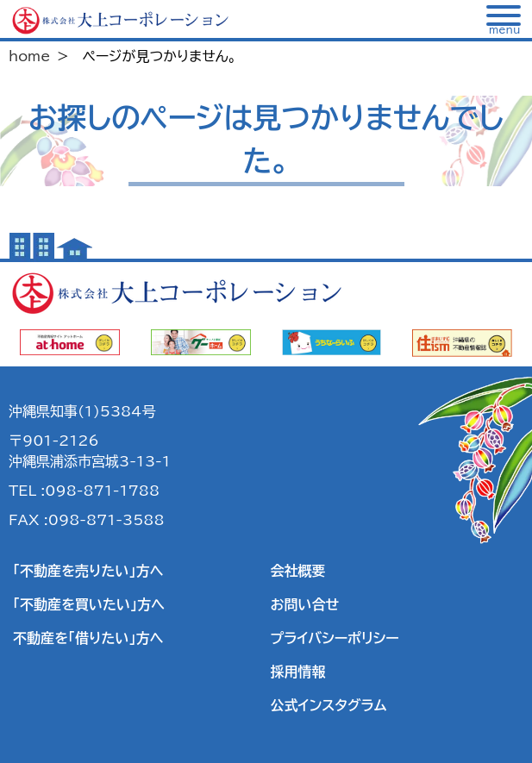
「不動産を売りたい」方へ (88, 571)
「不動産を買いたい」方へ (89, 604)
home (29, 56)
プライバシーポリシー (335, 638)
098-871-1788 (102, 491)
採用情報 (298, 672)
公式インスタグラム (329, 705)
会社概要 (298, 571)
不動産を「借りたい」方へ (88, 638)
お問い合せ (305, 604)
